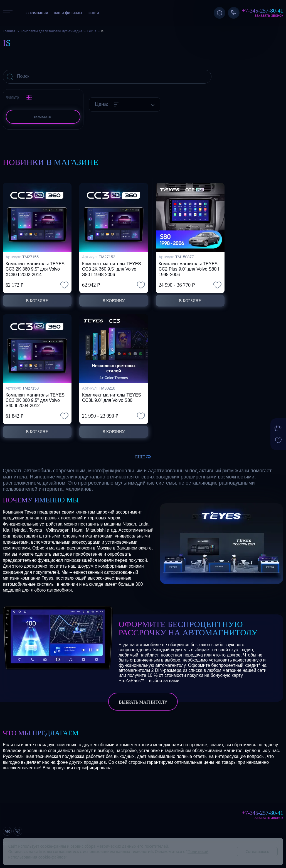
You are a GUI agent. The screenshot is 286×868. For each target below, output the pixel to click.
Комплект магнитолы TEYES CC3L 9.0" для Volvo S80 (112, 397)
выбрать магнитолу (143, 702)
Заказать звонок (269, 15)
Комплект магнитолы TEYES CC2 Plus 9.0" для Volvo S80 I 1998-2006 (189, 267)
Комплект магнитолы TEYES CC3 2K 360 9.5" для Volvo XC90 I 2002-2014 (35, 267)
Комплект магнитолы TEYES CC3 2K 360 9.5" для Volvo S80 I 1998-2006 (112, 267)
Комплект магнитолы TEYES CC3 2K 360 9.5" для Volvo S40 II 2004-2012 (35, 399)
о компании (37, 13)
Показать (43, 117)
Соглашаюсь (257, 851)
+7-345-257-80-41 (263, 11)
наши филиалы (68, 13)
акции (93, 13)
